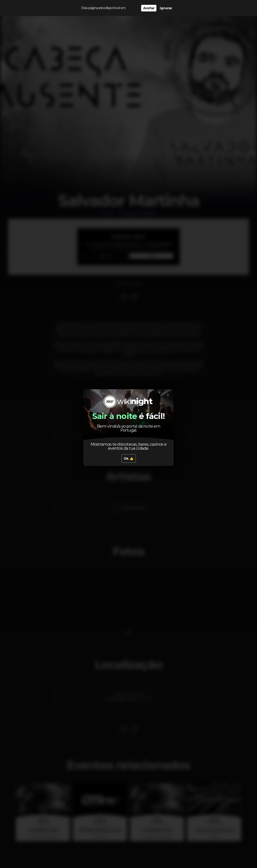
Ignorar (166, 8)
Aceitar (149, 8)
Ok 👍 (129, 459)
